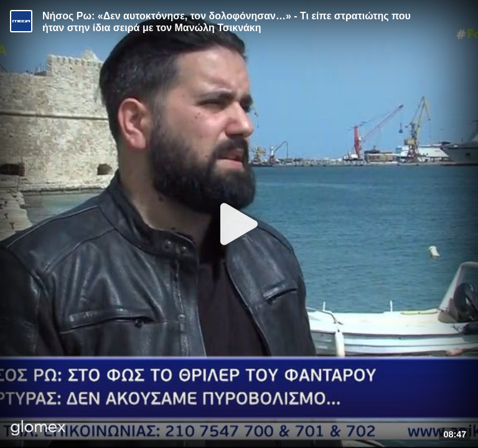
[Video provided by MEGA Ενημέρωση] (21, 21)
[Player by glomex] (38, 429)
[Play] (239, 224)
